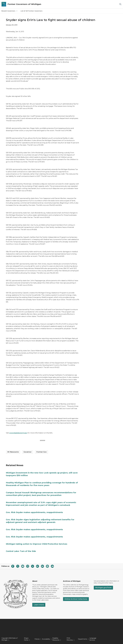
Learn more (39, 605)
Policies (37, 639)
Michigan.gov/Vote (103, 588)
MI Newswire (13, 452)
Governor (28, 452)
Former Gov (42, 452)
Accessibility (46, 639)
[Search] (120, 4)
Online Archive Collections (76, 599)
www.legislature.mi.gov (18, 433)
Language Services (93, 639)
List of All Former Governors (32, 11)
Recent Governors (10, 11)
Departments (82, 639)
